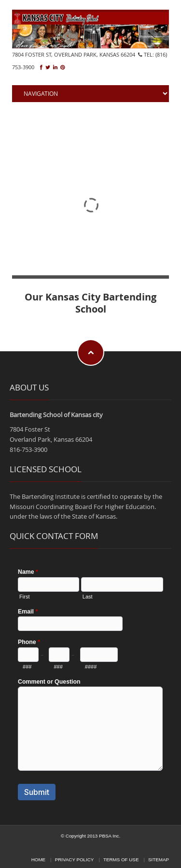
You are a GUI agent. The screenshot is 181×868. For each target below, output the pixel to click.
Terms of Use (121, 860)
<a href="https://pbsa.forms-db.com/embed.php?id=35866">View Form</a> (90, 683)
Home (38, 860)
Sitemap (159, 860)
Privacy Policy (75, 860)
